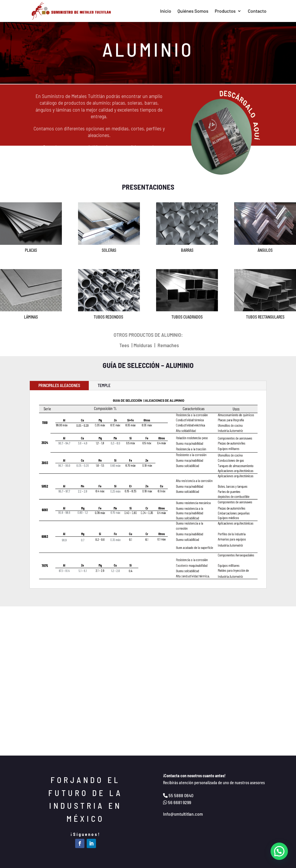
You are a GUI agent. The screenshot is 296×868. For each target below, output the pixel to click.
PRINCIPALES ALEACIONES (59, 385)
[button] (279, 851)
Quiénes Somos (193, 11)
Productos (225, 11)
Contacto (257, 11)
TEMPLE (104, 385)
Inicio (166, 11)
